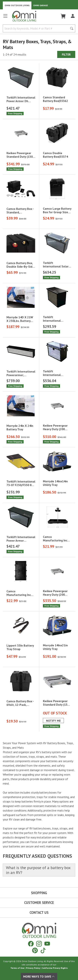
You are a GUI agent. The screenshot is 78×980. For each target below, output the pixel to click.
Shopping (39, 893)
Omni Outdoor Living (17, 5)
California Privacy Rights (55, 968)
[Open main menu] (5, 17)
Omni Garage (41, 5)
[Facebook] (31, 944)
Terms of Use (17, 968)
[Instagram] (39, 944)
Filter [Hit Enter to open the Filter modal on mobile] (66, 54)
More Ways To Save (39, 976)
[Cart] (63, 16)
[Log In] (73, 16)
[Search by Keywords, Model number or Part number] (37, 28)
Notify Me (53, 721)
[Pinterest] (35, 950)
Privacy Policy (33, 968)
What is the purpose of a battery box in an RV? (38, 870)
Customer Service (39, 903)
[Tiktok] (43, 950)
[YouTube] (47, 944)
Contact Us (39, 912)
